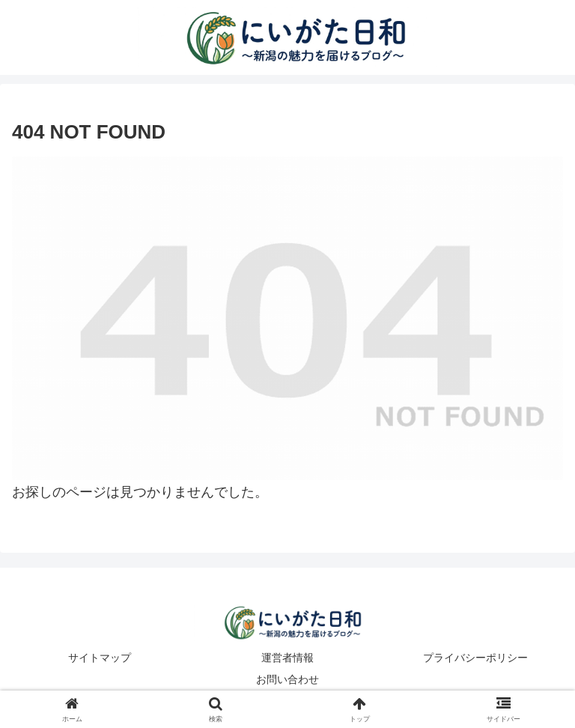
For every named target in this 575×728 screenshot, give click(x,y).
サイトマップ (100, 658)
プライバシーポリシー (475, 658)
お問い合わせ (287, 679)
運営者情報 (287, 658)
